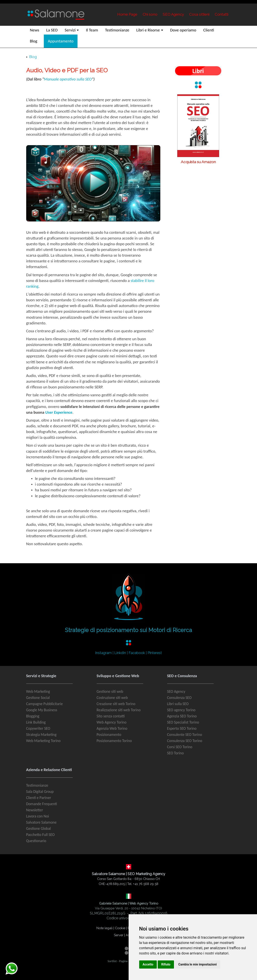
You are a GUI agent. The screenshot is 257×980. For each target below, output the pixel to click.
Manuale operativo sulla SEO (68, 79)
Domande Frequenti (42, 804)
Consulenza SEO (179, 698)
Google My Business (42, 710)
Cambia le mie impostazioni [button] (198, 964)
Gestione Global (39, 828)
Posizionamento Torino (114, 741)
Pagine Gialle (128, 961)
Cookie (120, 928)
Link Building (36, 722)
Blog (33, 57)
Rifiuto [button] (166, 964)
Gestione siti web (110, 691)
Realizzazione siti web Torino (119, 710)
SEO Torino (176, 753)
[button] (72, 30)
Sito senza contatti (111, 716)
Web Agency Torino (112, 722)
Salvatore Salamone (41, 822)
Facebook (137, 653)
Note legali (104, 928)
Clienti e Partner (39, 798)
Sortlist (112, 961)
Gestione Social (38, 698)
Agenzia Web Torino (112, 728)
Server (119, 935)
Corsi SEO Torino (180, 747)
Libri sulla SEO (178, 704)
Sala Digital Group (40, 792)
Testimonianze (37, 785)
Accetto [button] (148, 964)
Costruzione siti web (112, 698)
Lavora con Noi (38, 816)
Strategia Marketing (41, 735)
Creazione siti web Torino (116, 704)
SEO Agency (176, 691)
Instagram (103, 653)
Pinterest (155, 653)
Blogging (33, 716)
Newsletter (35, 810)
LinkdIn (120, 653)
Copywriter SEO (38, 728)
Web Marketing (38, 691)
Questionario (36, 841)
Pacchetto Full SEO (41, 835)
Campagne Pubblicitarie (45, 704)
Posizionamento (109, 735)
